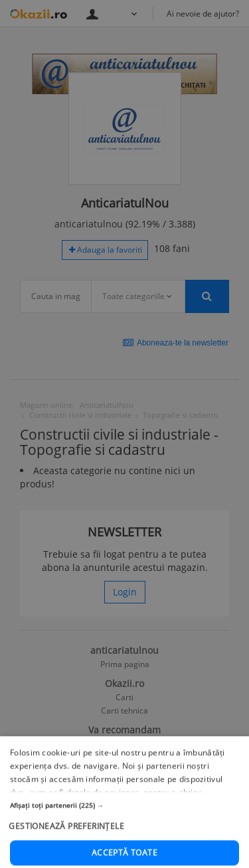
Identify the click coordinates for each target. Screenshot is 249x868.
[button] (124, 847)
